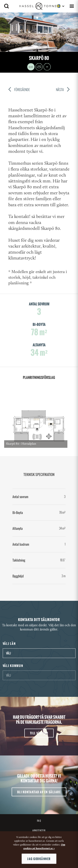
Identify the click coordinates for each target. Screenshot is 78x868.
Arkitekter (39, 830)
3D (47, 67)
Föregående (19, 90)
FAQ (39, 821)
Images (31, 67)
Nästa (63, 90)
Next (70, 40)
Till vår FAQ (39, 733)
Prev (8, 40)
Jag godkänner (39, 859)
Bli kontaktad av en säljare (39, 792)
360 (39, 67)
